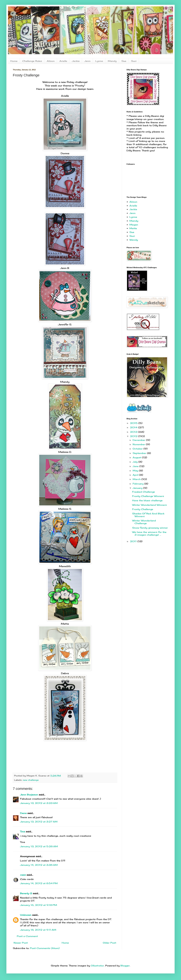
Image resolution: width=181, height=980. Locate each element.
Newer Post (21, 943)
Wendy (134, 240)
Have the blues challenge (147, 500)
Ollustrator (97, 966)
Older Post (109, 943)
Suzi (134, 61)
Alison (51, 61)
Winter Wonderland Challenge (144, 522)
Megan (134, 225)
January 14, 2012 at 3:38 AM (39, 865)
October (138, 449)
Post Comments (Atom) (45, 948)
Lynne (99, 61)
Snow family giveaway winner (150, 528)
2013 (134, 432)
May (136, 471)
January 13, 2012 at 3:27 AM (39, 822)
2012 (134, 436)
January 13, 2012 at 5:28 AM (39, 846)
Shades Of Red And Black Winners (148, 515)
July (136, 462)
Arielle (63, 61)
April (136, 475)
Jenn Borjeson (29, 795)
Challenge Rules (32, 61)
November (139, 444)
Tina (23, 831)
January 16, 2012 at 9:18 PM (39, 905)
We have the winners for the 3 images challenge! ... (149, 533)
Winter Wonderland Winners (149, 505)
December (139, 440)
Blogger (125, 966)
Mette (133, 228)
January (138, 488)
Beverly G (26, 893)
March (137, 479)
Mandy (112, 61)
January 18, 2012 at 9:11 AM (38, 930)
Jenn (87, 61)
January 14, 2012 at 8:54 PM (39, 883)
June (136, 466)
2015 (134, 423)
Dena (23, 813)
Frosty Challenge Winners (148, 496)
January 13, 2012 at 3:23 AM (39, 803)
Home (14, 61)
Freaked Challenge (144, 492)
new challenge (31, 780)
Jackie (76, 61)
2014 (134, 427)
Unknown (26, 915)
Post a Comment (27, 936)
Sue (124, 61)
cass (23, 875)
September (140, 453)
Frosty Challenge (143, 509)
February (138, 484)
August (137, 457)
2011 (134, 541)
